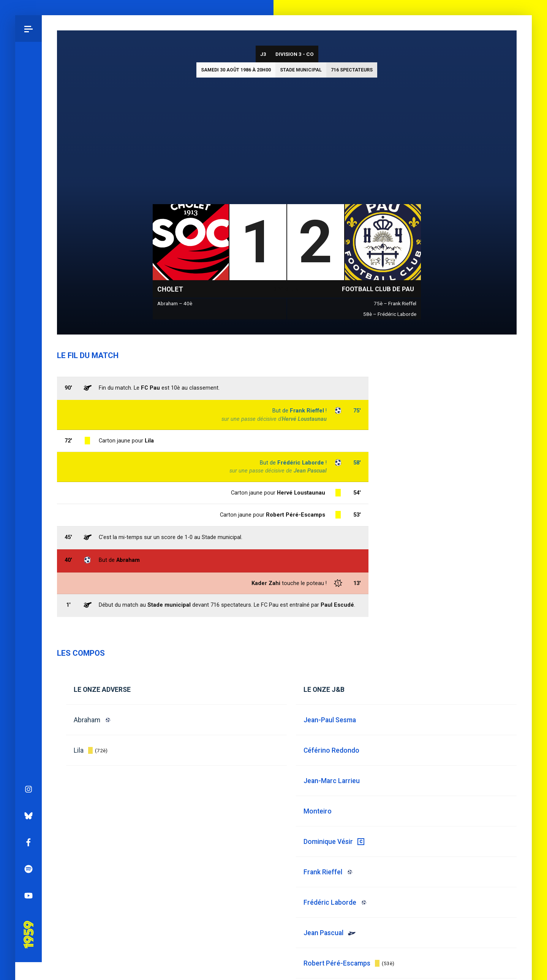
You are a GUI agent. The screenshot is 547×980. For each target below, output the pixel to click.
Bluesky (28, 434)
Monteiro (318, 811)
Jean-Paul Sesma (330, 720)
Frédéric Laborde (301, 463)
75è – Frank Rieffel (395, 303)
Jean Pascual (310, 471)
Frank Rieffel (307, 411)
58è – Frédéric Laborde (390, 314)
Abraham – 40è (175, 303)
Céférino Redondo (331, 750)
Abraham (87, 720)
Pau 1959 (28, 542)
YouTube (28, 514)
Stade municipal (301, 70)
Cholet (170, 289)
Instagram (28, 407)
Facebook (28, 460)
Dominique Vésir (328, 842)
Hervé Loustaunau (304, 419)
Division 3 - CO (295, 54)
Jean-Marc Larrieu (332, 781)
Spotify (28, 487)
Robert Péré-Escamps (296, 515)
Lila (79, 750)
